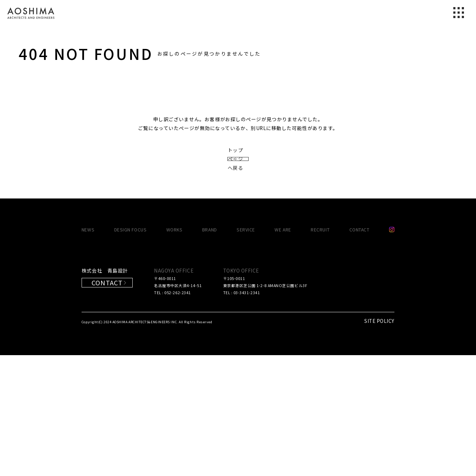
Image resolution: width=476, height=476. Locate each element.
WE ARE (283, 350)
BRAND (210, 350)
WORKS (175, 350)
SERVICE (246, 350)
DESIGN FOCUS (131, 350)
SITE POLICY (379, 442)
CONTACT (359, 350)
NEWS (88, 350)
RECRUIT (320, 350)
